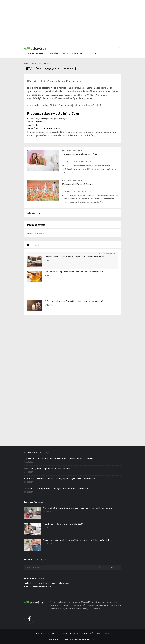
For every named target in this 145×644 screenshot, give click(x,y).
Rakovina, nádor (35, 233)
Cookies (63, 633)
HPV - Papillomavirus (41, 63)
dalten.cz (50, 586)
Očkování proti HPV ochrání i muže (77, 184)
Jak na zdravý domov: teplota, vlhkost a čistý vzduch (47, 468)
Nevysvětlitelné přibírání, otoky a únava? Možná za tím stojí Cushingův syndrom (78, 508)
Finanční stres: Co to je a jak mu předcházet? (63, 524)
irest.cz (42, 586)
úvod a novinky (36, 54)
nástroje (78, 54)
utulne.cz (39, 583)
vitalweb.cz (29, 583)
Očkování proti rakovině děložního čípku (79, 154)
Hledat (110, 568)
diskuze (92, 54)
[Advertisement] (72, 23)
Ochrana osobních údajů (82, 633)
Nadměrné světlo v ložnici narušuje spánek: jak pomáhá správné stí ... (75, 257)
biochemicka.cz (50, 583)
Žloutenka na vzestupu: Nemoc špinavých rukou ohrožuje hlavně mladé (56, 489)
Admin (106, 633)
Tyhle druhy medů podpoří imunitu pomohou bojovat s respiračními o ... (76, 272)
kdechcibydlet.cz (31, 586)
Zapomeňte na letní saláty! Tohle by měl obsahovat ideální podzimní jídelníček (59, 458)
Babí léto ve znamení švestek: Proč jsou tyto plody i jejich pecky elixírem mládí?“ (60, 479)
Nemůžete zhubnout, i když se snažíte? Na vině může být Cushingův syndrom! (78, 540)
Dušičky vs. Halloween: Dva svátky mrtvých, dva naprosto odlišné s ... (75, 301)
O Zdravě (40, 633)
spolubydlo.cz (63, 583)
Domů (27, 63)
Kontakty (52, 633)
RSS (98, 633)
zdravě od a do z (58, 54)
